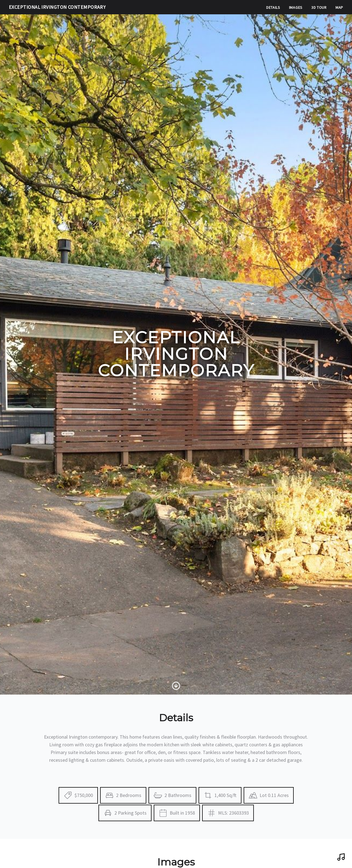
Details (273, 7)
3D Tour (319, 7)
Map (339, 7)
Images (296, 7)
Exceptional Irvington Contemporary (57, 7)
